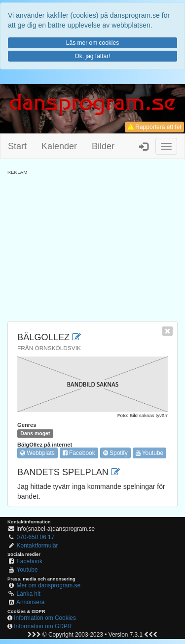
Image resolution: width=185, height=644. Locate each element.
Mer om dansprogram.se (49, 585)
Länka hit (29, 594)
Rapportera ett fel (154, 127)
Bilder (103, 146)
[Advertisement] (92, 245)
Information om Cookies (45, 618)
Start (17, 146)
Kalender (59, 146)
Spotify (115, 453)
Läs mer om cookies (92, 43)
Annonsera (31, 602)
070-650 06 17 (36, 537)
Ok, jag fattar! (92, 56)
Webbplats (37, 453)
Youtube (150, 453)
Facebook (79, 453)
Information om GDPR (43, 626)
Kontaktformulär (37, 546)
